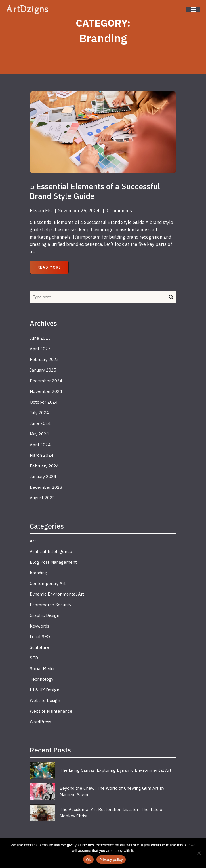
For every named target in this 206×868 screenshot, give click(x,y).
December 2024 (46, 381)
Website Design (45, 700)
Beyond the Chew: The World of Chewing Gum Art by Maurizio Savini (112, 791)
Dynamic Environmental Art (57, 594)
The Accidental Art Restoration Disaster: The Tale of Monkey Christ (112, 813)
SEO (34, 658)
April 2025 (40, 349)
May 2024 (39, 434)
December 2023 (46, 487)
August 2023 (42, 498)
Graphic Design (45, 615)
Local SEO (40, 637)
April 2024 (40, 445)
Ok (88, 860)
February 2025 (44, 359)
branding (38, 573)
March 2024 (42, 455)
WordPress (40, 722)
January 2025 (43, 370)
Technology (42, 679)
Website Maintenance (51, 711)
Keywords (39, 626)
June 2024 (40, 423)
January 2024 (43, 476)
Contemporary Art (48, 583)
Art (33, 541)
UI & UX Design (45, 690)
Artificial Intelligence (51, 551)
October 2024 (44, 402)
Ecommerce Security (51, 605)
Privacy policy (111, 860)
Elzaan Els (41, 211)
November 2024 (46, 391)
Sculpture (39, 647)
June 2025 (40, 338)
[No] (199, 853)
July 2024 (39, 413)
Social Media (42, 669)
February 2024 (44, 466)
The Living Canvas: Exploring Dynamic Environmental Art (115, 770)
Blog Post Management (53, 562)
